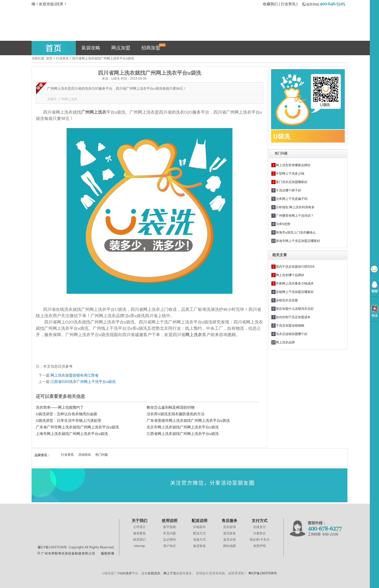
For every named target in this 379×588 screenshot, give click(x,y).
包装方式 (200, 540)
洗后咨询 (230, 527)
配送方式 (200, 533)
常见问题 (169, 533)
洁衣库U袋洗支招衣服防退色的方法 (176, 414)
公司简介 (139, 527)
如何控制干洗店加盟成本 (293, 317)
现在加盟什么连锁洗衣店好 (295, 309)
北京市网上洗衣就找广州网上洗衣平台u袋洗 (183, 427)
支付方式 (260, 521)
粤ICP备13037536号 (263, 573)
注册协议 (260, 533)
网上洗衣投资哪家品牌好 (293, 165)
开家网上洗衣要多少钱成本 (295, 283)
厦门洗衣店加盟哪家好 (292, 182)
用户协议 (169, 546)
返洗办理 (230, 540)
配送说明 (200, 521)
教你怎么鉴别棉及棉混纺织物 (171, 407)
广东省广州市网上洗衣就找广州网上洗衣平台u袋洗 (77, 427)
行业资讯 (288, 4)
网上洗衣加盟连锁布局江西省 (74, 375)
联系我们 (139, 540)
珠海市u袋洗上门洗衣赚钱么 (296, 232)
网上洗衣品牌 (285, 342)
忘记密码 (169, 540)
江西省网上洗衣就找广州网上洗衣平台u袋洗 (183, 434)
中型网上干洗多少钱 (290, 174)
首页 (49, 58)
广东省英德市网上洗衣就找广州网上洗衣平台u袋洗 (188, 420)
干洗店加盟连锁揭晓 (290, 326)
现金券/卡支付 (259, 540)
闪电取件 (200, 527)
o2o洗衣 (126, 573)
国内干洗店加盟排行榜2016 (295, 267)
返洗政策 (230, 533)
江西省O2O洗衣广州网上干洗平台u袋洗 (83, 382)
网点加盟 (121, 48)
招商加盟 (154, 47)
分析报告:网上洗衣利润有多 (295, 207)
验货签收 (200, 546)
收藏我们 (270, 4)
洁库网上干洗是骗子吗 (292, 199)
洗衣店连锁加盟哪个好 (292, 334)
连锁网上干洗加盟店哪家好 (295, 292)
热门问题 (102, 455)
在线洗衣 (154, 573)
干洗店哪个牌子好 (288, 190)
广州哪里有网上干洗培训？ (295, 216)
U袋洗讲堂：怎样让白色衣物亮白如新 (67, 414)
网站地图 (230, 546)
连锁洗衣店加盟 (287, 300)
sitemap (139, 546)
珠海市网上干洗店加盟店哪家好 (298, 241)
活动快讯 (84, 455)
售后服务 (230, 521)
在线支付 (260, 527)
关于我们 (139, 521)
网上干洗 (170, 573)
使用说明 (169, 521)
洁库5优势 (283, 224)
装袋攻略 (91, 48)
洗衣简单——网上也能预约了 (60, 407)
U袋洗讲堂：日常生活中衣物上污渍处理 (68, 420)
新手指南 (169, 527)
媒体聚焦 (139, 533)
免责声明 (260, 546)
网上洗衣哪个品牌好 (290, 275)
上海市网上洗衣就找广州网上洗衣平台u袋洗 (72, 434)
